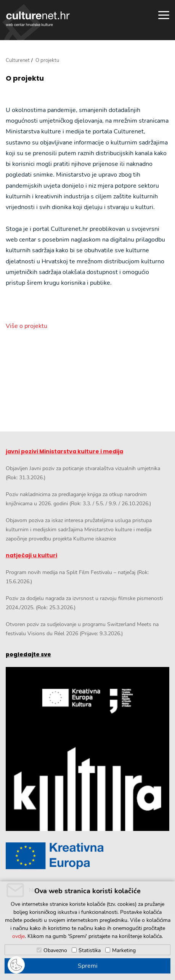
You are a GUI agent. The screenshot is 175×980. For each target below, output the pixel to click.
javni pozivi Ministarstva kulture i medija (64, 451)
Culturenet (18, 60)
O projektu (25, 78)
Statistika (90, 950)
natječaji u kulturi (31, 555)
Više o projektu (26, 326)
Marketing (124, 950)
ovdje (18, 936)
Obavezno (55, 950)
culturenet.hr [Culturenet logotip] (38, 19)
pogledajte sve (28, 654)
